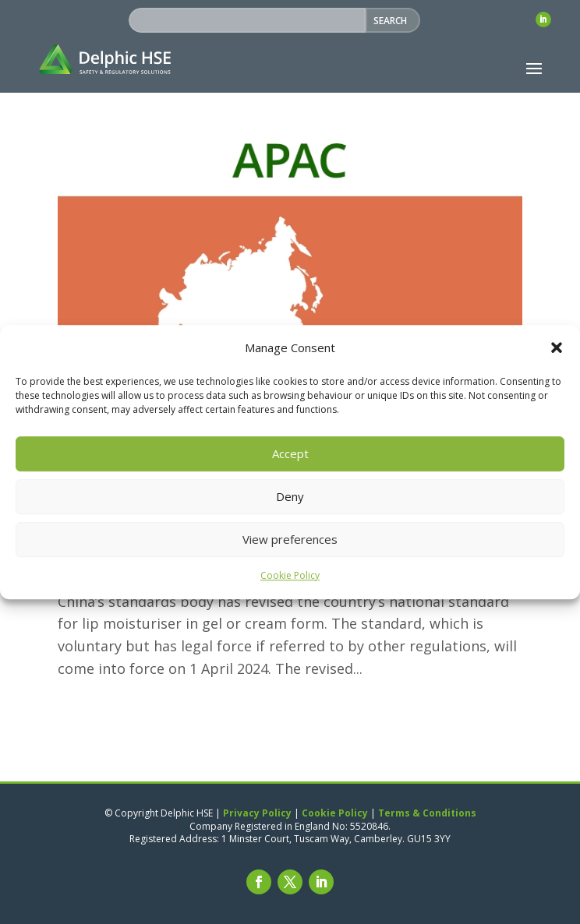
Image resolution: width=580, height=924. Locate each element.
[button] (557, 348)
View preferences (290, 540)
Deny (290, 497)
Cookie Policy (290, 575)
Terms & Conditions (427, 813)
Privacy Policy (257, 813)
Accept (290, 454)
